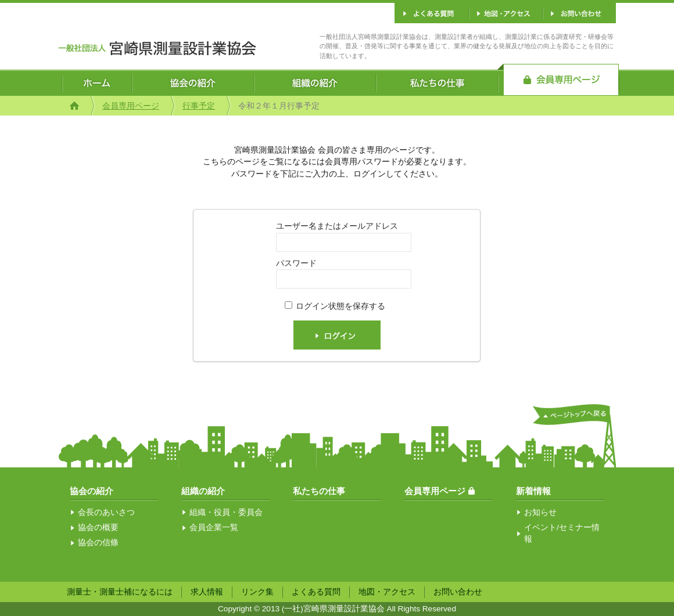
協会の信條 (98, 543)
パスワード (296, 263)
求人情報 (207, 592)
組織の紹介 (203, 491)
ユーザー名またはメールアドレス (337, 226)
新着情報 (533, 491)
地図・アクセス (387, 592)
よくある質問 (316, 592)
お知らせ (540, 512)
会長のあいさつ (106, 512)
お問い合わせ (458, 592)
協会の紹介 (92, 491)
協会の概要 (98, 527)
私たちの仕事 (319, 491)
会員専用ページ (131, 106)
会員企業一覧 (214, 527)
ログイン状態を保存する (340, 306)
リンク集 (257, 592)
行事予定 (199, 106)
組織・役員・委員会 (226, 512)
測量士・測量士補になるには (120, 592)
